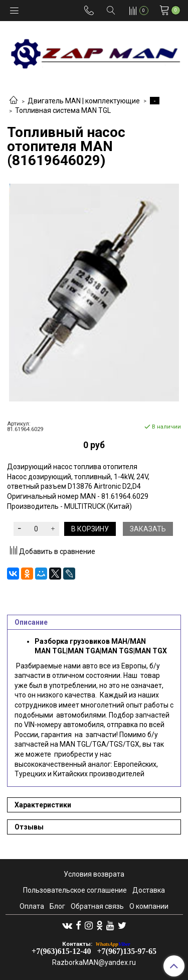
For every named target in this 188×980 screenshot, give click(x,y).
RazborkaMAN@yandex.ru (94, 962)
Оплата (32, 906)
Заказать (148, 529)
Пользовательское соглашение (75, 890)
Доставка (149, 890)
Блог (57, 906)
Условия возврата (94, 874)
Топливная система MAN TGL (63, 110)
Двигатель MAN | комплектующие (84, 101)
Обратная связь (97, 906)
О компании (149, 906)
